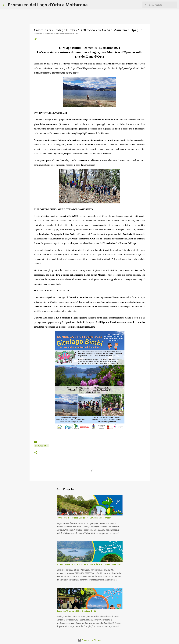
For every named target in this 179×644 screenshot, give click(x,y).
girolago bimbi (42, 446)
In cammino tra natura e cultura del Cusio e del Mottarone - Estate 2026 (89, 564)
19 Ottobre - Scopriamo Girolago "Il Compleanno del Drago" (84, 518)
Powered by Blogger (90, 640)
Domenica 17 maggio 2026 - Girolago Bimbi (76, 611)
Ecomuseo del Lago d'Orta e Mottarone (48, 5)
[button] (36, 39)
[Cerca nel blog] (162, 5)
